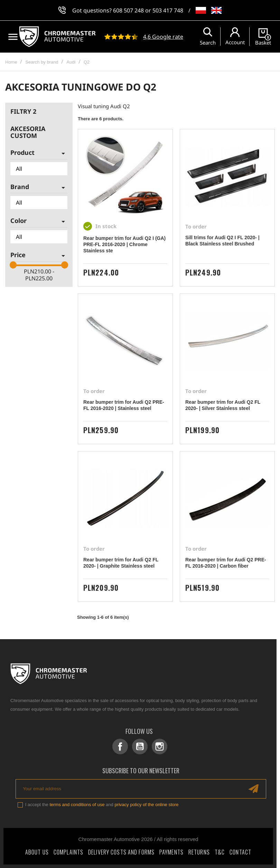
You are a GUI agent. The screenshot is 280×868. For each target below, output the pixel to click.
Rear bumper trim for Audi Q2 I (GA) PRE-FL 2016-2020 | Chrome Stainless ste (124, 244)
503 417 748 (168, 10)
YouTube (140, 746)
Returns (199, 852)
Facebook (120, 746)
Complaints (68, 852)
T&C (220, 852)
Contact (240, 852)
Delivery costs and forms (121, 852)
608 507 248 (128, 10)
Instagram (160, 746)
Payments (171, 852)
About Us (37, 852)
